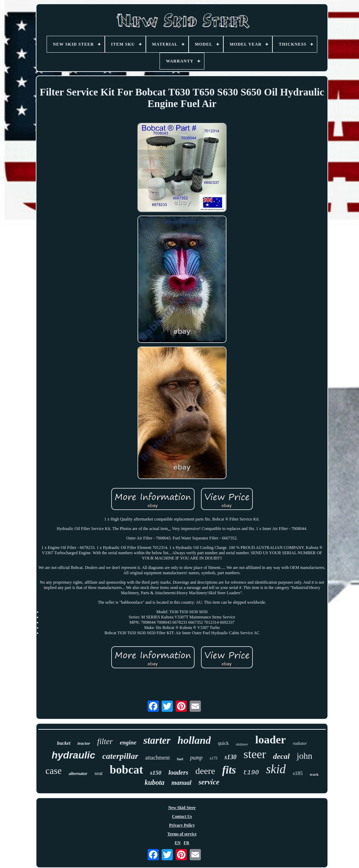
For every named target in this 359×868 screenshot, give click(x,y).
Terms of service (182, 834)
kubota (154, 782)
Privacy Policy (182, 825)
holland (194, 740)
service (209, 782)
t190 (251, 773)
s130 (230, 757)
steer (255, 754)
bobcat (126, 770)
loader (270, 740)
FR (187, 843)
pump (196, 758)
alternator (78, 773)
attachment (157, 758)
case (53, 771)
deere (205, 771)
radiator (300, 743)
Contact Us (182, 816)
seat (98, 773)
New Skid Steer (182, 808)
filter (105, 741)
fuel (180, 759)
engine (128, 743)
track (314, 774)
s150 (156, 773)
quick (223, 743)
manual (181, 783)
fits (229, 770)
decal (282, 756)
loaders (178, 772)
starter (157, 740)
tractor (84, 743)
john (304, 756)
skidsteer (242, 744)
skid (276, 769)
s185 (298, 773)
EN (178, 843)
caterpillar (120, 756)
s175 (214, 758)
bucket (64, 743)
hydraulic (73, 755)
